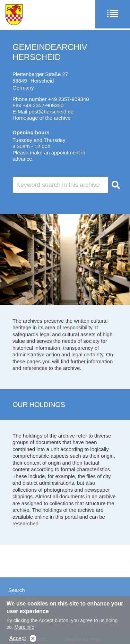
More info (24, 629)
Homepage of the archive (42, 118)
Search (17, 590)
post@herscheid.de (51, 112)
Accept (18, 640)
